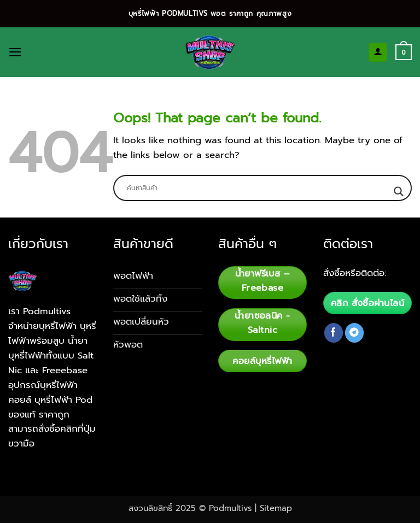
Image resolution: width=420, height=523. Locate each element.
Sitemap (276, 508)
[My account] (378, 52)
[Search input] (258, 188)
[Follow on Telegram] (355, 333)
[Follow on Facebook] (334, 333)
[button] (15, 52)
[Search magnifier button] (399, 192)
